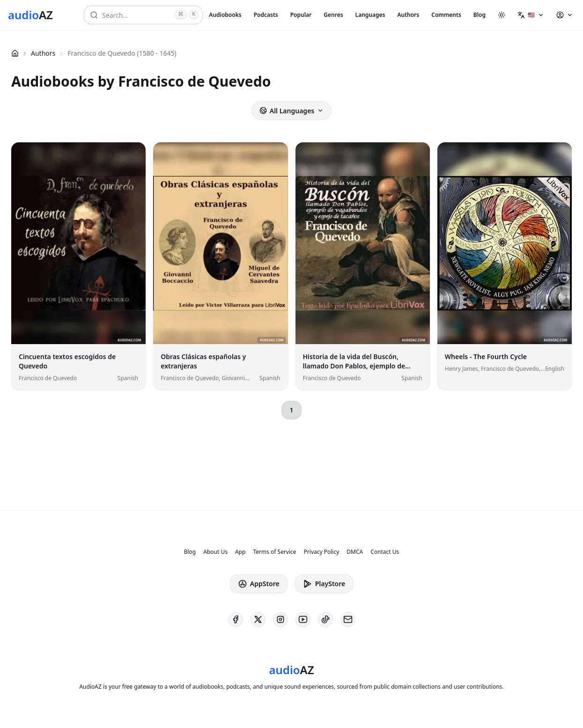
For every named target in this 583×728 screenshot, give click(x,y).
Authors (408, 15)
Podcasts (266, 15)
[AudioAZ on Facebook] (236, 619)
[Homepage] (30, 15)
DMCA (355, 552)
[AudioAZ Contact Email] (348, 619)
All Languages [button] (291, 111)
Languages (370, 15)
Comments (446, 15)
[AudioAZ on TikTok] (325, 619)
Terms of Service (274, 552)
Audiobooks (225, 15)
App (240, 552)
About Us (215, 552)
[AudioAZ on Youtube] (303, 619)
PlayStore (324, 584)
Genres (333, 15)
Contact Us (385, 552)
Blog (480, 15)
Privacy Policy (322, 552)
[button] (531, 15)
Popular (301, 15)
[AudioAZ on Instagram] (280, 619)
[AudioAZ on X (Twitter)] (258, 619)
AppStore (259, 584)
